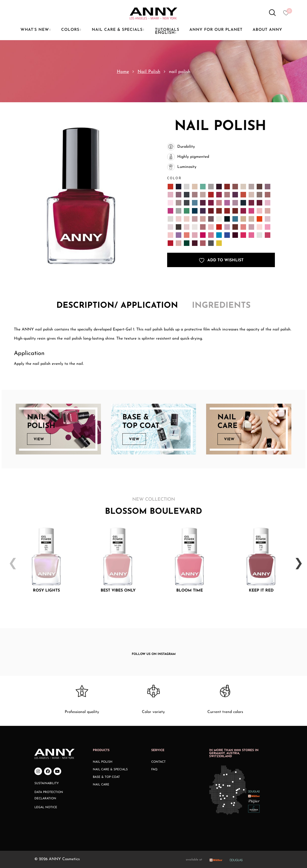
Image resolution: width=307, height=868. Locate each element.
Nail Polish (149, 72)
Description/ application (117, 306)
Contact (158, 762)
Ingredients (221, 306)
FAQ (154, 770)
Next (296, 560)
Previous (11, 560)
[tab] (117, 306)
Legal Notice (46, 807)
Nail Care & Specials (110, 770)
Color (174, 178)
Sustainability (47, 783)
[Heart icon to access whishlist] (287, 14)
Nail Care (101, 785)
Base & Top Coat (106, 777)
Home (123, 72)
